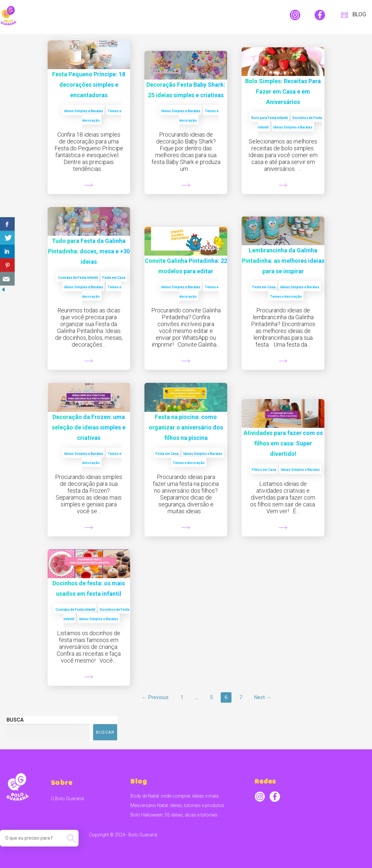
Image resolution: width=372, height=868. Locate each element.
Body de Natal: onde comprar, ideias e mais (175, 796)
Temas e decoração (286, 297)
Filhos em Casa (264, 470)
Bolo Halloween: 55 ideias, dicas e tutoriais (174, 815)
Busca (15, 720)
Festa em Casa (114, 278)
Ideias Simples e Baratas (83, 111)
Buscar (105, 732)
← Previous (155, 697)
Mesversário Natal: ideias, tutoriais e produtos (177, 805)
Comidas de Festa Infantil (78, 278)
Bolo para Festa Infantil (270, 118)
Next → (263, 697)
